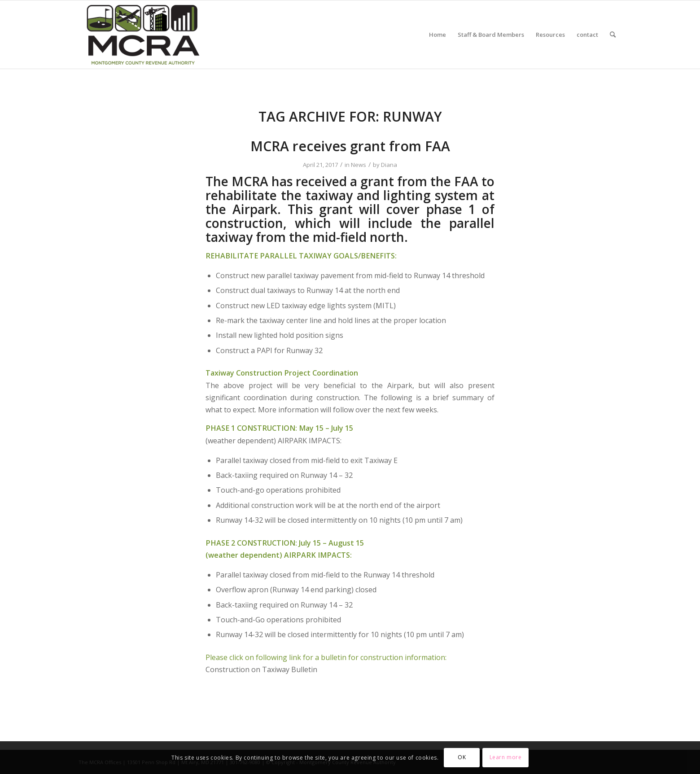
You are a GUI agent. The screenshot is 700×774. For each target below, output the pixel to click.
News (359, 165)
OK (462, 757)
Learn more (506, 757)
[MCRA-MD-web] (143, 35)
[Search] (613, 35)
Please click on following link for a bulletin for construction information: (326, 657)
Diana (389, 165)
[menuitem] (437, 35)
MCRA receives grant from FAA (350, 146)
